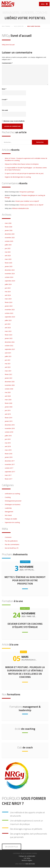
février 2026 (8, 227)
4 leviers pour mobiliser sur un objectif (27, 202)
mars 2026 (8, 224)
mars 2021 (8, 371)
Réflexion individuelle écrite (20, 209)
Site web (5, 111)
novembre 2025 (10, 238)
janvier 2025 (9, 267)
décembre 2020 (10, 382)
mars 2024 (8, 299)
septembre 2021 (10, 350)
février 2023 (8, 335)
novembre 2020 (10, 386)
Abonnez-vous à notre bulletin (13, 121)
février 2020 (8, 404)
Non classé (8, 516)
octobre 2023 (9, 314)
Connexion (8, 538)
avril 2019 (8, 415)
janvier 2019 (9, 422)
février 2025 (8, 263)
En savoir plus (12, 847)
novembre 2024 (10, 274)
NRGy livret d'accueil (8, 45)
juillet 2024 (8, 285)
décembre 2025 (10, 234)
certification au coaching (12, 494)
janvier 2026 (9, 231)
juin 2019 (8, 411)
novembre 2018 (10, 429)
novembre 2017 (10, 465)
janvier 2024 (9, 306)
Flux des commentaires (12, 545)
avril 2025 (8, 256)
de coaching (25, 729)
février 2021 (8, 375)
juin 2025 (8, 249)
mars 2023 (8, 332)
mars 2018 (8, 451)
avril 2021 (8, 368)
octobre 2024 (9, 278)
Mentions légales (27, 861)
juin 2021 (8, 361)
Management (9, 512)
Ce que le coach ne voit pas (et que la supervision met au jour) (24, 174)
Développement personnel (13, 501)
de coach (25, 748)
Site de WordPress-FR (12, 549)
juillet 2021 (8, 357)
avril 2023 (8, 328)
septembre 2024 (10, 281)
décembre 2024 (10, 270)
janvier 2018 (9, 458)
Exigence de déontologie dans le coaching (18, 178)
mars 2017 (8, 476)
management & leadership (25, 709)
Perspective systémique (27, 192)
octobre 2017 (9, 469)
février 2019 (8, 418)
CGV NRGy (27, 859)
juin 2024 (8, 288)
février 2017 (8, 479)
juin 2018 (8, 440)
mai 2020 (8, 393)
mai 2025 (8, 252)
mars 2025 (8, 260)
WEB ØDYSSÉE (30, 864)
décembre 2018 (10, 425)
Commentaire (7, 64)
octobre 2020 (9, 389)
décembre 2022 (10, 343)
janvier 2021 (9, 379)
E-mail (5, 100)
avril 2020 (8, 397)
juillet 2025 (8, 245)
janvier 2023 (9, 339)
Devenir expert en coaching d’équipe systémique (25, 626)
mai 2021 (8, 364)
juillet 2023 (8, 321)
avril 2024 (8, 296)
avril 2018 (8, 447)
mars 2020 (8, 400)
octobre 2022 (9, 346)
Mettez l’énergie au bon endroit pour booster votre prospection (25, 581)
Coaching (8, 498)
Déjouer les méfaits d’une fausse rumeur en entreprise (22, 165)
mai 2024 (8, 292)
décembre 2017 (10, 461)
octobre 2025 (9, 242)
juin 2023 (8, 325)
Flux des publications (11, 541)
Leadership (8, 509)
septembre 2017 (10, 472)
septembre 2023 (10, 317)
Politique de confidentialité (27, 857)
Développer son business (13, 505)
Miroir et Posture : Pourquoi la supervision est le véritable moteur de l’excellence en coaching (25, 673)
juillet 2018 (8, 436)
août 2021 (8, 353)
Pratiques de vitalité (11, 519)
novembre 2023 (10, 310)
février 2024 (8, 303)
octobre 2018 (9, 433)
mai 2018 (8, 443)
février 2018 (8, 454)
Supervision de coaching (12, 523)
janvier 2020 (9, 407)
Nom (4, 89)
